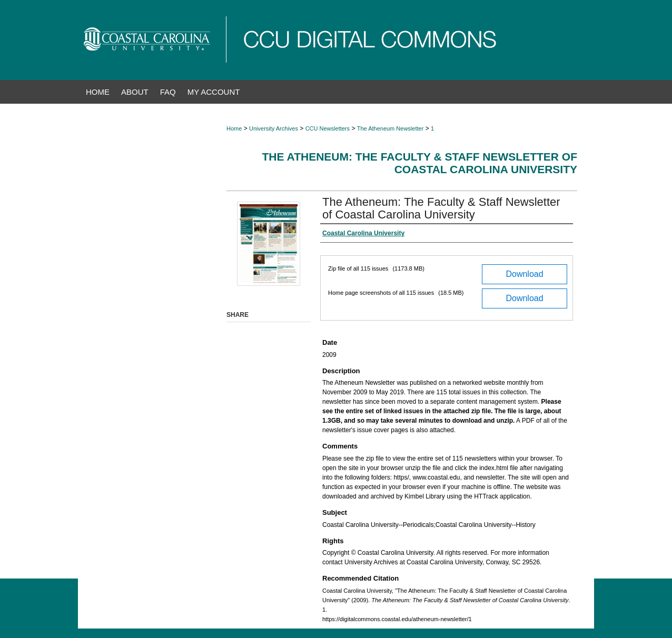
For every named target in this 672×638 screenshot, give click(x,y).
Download (524, 274)
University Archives (274, 128)
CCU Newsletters (328, 128)
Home (234, 128)
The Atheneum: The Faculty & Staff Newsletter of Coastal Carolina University (420, 163)
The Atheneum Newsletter (391, 128)
